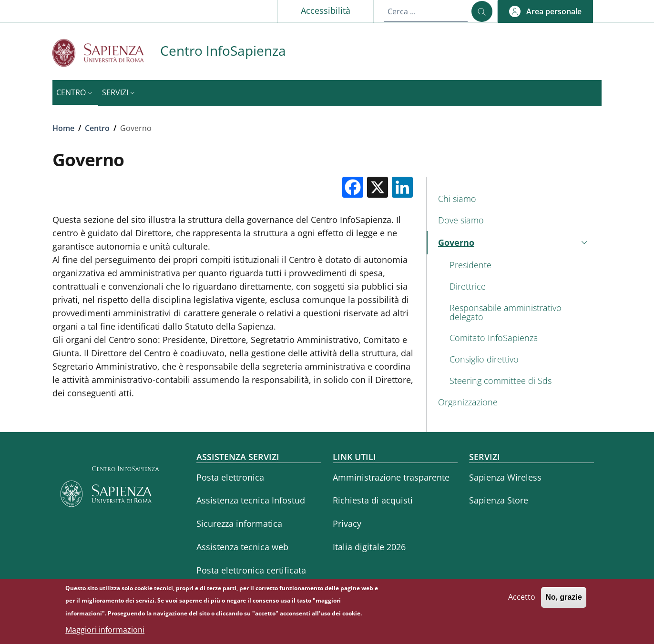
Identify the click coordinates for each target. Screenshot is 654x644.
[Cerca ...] (482, 11)
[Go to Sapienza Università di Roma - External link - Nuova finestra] (106, 53)
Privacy (347, 523)
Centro (97, 128)
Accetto (522, 601)
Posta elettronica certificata (251, 570)
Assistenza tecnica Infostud (251, 500)
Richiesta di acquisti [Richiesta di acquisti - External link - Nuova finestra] (373, 500)
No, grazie (563, 601)
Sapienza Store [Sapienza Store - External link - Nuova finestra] (499, 500)
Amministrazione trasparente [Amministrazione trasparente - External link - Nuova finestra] (391, 477)
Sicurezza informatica (239, 523)
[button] (545, 11)
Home (63, 128)
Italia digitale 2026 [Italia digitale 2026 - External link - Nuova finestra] (369, 547)
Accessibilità (326, 10)
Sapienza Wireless (505, 477)
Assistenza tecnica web (242, 547)
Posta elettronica (230, 477)
